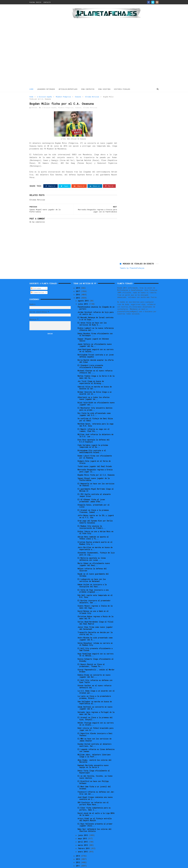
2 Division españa (45, 97)
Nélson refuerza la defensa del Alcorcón (92, 562)
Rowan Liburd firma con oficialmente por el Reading (95, 449)
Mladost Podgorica (63, 97)
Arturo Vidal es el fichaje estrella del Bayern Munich (95, 811)
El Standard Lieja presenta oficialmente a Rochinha (90, 358)
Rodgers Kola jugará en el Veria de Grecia (94, 454)
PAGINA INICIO (35, 2)
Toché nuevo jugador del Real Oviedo (95, 458)
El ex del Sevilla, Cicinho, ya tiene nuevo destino (95, 769)
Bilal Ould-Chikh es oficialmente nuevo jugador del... (96, 396)
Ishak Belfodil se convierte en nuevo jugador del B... (95, 700)
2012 (78, 854)
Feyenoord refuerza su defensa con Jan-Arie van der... (96, 785)
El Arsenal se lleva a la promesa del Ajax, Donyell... (95, 710)
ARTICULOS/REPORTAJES (68, 89)
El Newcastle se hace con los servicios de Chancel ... (96, 477)
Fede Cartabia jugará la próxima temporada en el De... (93, 438)
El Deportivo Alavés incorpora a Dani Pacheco (95, 726)
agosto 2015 (84, 293)
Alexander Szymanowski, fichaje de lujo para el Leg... (96, 546)
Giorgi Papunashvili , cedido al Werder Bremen (96, 663)
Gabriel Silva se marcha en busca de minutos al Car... (95, 380)
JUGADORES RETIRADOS (46, 89)
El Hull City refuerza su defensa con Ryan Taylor (95, 673)
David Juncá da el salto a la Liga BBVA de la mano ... (96, 806)
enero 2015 (83, 844)
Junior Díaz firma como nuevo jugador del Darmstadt (95, 620)
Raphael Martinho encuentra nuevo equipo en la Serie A (93, 758)
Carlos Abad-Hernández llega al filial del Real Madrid (95, 615)
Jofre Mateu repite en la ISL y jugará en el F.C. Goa (96, 508)
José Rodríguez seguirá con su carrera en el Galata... (95, 342)
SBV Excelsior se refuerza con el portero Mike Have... (93, 795)
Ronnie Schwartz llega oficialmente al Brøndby (96, 652)
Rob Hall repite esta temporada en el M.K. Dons (95, 588)
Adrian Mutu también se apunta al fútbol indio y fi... (93, 530)
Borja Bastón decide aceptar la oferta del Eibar (96, 353)
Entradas (36, 280)
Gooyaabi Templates (72, 865)
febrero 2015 (84, 840)
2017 (78, 283)
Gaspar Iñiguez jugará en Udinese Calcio (93, 332)
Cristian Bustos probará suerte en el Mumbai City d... (95, 535)
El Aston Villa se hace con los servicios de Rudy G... (92, 316)
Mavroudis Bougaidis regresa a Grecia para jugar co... (95, 463)
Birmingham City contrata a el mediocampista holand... (92, 443)
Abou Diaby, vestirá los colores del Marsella (94, 753)
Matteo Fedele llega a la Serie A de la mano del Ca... (96, 369)
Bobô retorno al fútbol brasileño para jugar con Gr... (95, 721)
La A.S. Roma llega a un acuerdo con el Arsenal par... (96, 684)
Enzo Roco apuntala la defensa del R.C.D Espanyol (94, 433)
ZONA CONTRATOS (88, 89)
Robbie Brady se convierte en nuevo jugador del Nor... (94, 668)
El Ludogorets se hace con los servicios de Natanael (92, 572)
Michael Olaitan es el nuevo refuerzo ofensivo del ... (95, 364)
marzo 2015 (83, 837)
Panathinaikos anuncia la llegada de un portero (96, 300)
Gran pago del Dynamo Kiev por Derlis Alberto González (95, 514)
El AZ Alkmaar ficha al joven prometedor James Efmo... (91, 492)
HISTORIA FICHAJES (122, 89)
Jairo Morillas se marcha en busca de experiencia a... (95, 540)
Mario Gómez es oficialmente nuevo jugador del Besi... (94, 556)
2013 (78, 851)
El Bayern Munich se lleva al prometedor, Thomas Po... (91, 657)
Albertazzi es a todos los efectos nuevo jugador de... (94, 390)
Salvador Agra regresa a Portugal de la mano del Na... (96, 705)
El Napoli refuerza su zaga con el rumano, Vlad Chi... (94, 422)
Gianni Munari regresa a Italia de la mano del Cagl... (95, 599)
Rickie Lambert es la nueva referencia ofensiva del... (96, 321)
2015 (78, 290)
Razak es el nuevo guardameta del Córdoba (93, 567)
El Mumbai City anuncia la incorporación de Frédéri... (92, 519)
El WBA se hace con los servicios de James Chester (94, 732)
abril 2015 (83, 834)
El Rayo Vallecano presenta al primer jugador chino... (95, 817)
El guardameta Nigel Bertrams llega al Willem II (96, 482)
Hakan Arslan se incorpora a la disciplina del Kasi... (92, 577)
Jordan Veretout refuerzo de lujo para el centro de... (96, 305)
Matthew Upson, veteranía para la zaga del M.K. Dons (95, 417)
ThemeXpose (44, 865)
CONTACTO (47, 2)
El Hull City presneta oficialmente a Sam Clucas (95, 641)
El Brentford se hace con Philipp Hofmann (93, 774)
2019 (78, 280)
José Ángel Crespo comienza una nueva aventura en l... (95, 790)
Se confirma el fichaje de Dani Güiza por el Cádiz (95, 411)
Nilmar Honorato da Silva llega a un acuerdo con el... (95, 385)
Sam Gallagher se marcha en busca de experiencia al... (95, 694)
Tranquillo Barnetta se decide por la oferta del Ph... (95, 625)
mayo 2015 (83, 830)
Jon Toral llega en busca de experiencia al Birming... (91, 374)
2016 (78, 287)
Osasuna (78, 97)
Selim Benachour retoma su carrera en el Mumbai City (95, 636)
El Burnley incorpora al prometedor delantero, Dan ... (94, 593)
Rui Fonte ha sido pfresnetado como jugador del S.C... (94, 406)
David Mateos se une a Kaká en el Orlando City (93, 604)
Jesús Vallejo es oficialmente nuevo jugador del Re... (95, 337)
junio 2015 (83, 827)
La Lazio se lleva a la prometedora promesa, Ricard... (94, 689)
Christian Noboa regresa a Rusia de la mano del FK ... (95, 609)
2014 (78, 848)
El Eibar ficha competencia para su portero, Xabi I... (94, 801)
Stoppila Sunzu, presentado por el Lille (94, 498)
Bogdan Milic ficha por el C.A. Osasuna (96, 467)
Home (31, 89)
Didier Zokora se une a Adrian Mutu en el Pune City (95, 524)
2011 (78, 858)
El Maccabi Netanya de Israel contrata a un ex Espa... (95, 310)
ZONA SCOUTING (104, 89)
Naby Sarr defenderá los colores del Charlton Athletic (94, 822)
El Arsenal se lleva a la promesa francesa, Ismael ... (93, 503)
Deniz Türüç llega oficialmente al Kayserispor (94, 764)
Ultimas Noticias (92, 97)
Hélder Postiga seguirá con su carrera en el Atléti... (96, 716)
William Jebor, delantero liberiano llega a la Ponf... (94, 748)
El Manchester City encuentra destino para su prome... (95, 401)
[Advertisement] (47, 46)
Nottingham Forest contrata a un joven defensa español (96, 348)
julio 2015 (83, 296)
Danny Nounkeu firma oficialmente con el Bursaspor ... (95, 326)
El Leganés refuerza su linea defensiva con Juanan (96, 742)
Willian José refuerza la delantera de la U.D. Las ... (95, 427)
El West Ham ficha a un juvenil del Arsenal (94, 780)
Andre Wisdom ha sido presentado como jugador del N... (95, 631)
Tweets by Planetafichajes (132, 102)
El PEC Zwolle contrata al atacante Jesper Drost (94, 487)
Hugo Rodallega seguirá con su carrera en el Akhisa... (95, 647)
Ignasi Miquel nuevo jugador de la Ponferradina (94, 471)
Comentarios (37, 284)
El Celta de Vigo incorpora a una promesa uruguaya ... (93, 583)
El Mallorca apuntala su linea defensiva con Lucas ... (92, 551)
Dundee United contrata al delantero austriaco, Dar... (94, 737)
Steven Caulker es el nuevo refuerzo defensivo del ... (94, 678)
